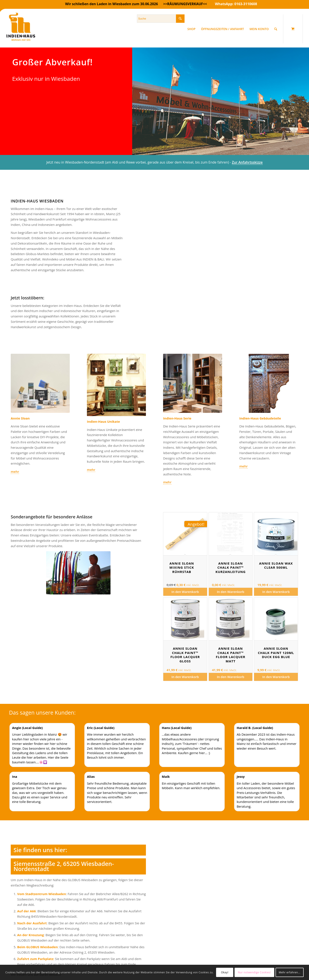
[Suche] (276, 29)
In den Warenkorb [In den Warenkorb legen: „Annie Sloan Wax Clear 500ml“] (276, 592)
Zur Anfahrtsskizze (247, 162)
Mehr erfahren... (290, 972)
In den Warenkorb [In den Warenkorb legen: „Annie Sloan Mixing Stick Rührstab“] (185, 592)
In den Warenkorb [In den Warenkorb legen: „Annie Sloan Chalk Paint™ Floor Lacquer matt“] (231, 677)
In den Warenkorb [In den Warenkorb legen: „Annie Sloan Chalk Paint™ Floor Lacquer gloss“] (185, 677)
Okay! (225, 972)
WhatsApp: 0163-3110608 (236, 4)
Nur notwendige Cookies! (254, 972)
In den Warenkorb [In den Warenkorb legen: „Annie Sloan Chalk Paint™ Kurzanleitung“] (231, 592)
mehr (15, 472)
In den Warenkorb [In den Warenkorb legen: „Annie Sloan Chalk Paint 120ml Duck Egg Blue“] (276, 677)
